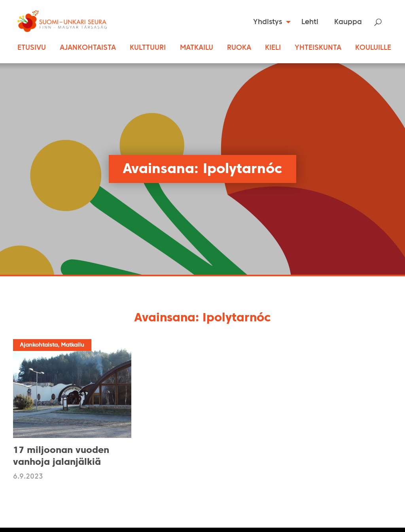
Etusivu (32, 48)
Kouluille (373, 48)
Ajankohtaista (88, 48)
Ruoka (239, 48)
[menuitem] (270, 22)
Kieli (273, 48)
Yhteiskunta (318, 48)
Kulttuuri (148, 48)
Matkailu (197, 48)
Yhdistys (268, 22)
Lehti (310, 22)
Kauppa (348, 22)
